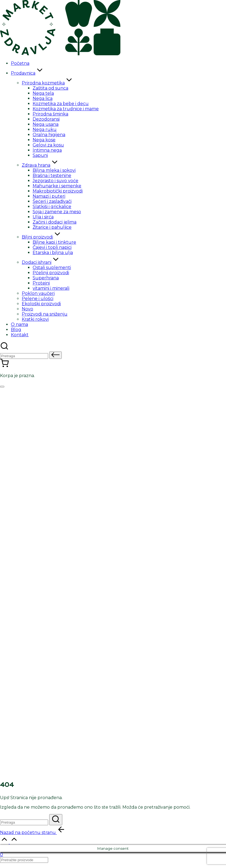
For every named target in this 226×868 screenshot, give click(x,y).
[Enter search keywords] (24, 822)
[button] (55, 355)
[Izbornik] (2, 387)
